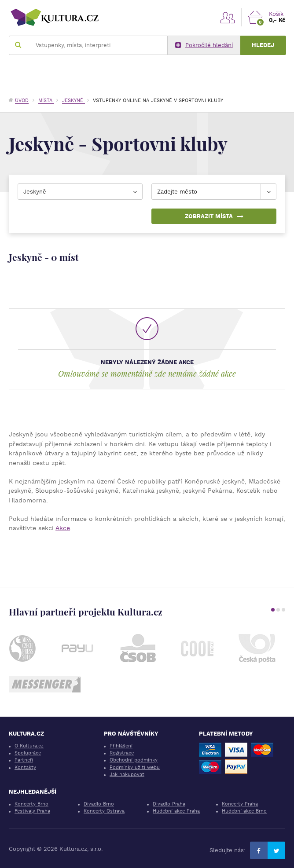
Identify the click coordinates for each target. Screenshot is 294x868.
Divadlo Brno (99, 804)
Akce (63, 528)
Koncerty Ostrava (104, 811)
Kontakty (25, 767)
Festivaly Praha (32, 811)
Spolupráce (28, 753)
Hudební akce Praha (176, 811)
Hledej (263, 45)
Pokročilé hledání (204, 45)
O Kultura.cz (29, 746)
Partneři (24, 760)
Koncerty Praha (240, 804)
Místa (46, 101)
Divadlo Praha (169, 804)
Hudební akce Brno (244, 811)
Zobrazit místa (214, 216)
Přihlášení (121, 746)
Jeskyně (73, 101)
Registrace (122, 753)
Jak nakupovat (127, 775)
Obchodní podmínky (134, 760)
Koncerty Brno (31, 804)
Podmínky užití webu (135, 767)
